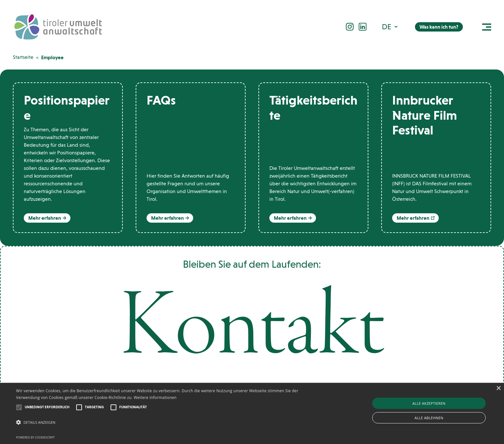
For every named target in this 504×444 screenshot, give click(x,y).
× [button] (498, 388)
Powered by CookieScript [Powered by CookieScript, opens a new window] (35, 437)
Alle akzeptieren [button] (429, 403)
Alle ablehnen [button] (429, 418)
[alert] (252, 413)
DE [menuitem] (387, 27)
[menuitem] (390, 27)
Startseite (23, 57)
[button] (19, 407)
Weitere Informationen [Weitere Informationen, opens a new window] (155, 398)
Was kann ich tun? (439, 27)
